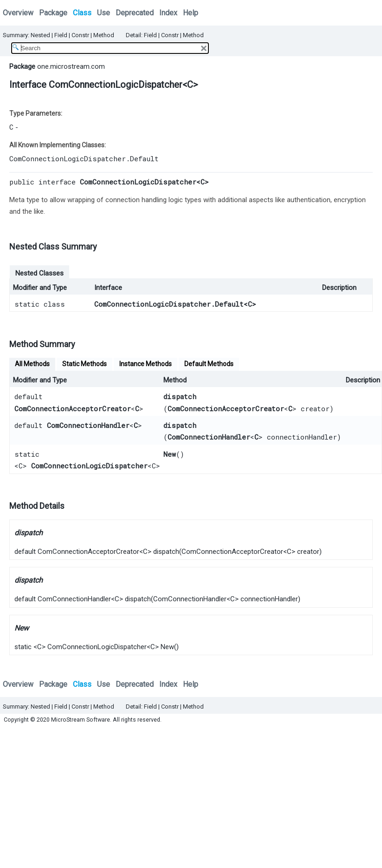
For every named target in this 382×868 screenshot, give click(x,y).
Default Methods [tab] (209, 364)
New (170, 454)
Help (191, 13)
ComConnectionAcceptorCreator (73, 408)
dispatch (180, 396)
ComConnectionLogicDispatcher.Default (84, 158)
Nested (40, 35)
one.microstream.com (71, 66)
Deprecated (135, 13)
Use (104, 13)
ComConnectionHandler (88, 425)
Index (168, 13)
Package (53, 13)
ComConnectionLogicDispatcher (89, 466)
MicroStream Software (81, 720)
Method (104, 35)
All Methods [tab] (32, 364)
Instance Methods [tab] (146, 364)
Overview (18, 13)
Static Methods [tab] (84, 364)
